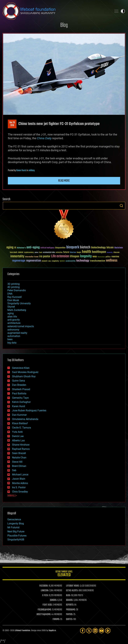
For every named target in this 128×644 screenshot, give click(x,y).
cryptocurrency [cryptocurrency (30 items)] (29, 253)
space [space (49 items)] (62, 261)
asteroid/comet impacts (21, 326)
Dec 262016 (12, 124)
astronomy (13, 330)
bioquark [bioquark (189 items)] (73, 247)
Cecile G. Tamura (21, 428)
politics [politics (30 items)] (108, 257)
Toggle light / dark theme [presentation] (123, 11)
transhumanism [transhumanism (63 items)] (98, 261)
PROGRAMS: (71, 610)
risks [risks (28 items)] (50, 261)
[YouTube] (101, 631)
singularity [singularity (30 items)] (55, 261)
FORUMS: (56, 619)
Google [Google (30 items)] (79, 253)
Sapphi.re (52, 631)
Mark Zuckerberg (17, 310)
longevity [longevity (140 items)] (86, 256)
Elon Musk (13, 300)
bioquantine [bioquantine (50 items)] (60, 248)
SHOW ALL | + (12, 496)
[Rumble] (108, 631)
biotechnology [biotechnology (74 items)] (98, 248)
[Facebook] (83, 631)
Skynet (11, 307)
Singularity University (19, 303)
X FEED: (45, 595)
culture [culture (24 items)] (36, 253)
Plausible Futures (17, 536)
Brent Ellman (19, 466)
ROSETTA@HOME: (44, 614)
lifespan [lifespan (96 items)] (75, 256)
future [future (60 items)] (66, 252)
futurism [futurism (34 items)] (73, 253)
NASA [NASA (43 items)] (95, 257)
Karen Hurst (21, 170)
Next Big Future (16, 532)
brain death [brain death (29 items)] (13, 253)
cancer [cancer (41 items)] (21, 252)
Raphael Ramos (21, 449)
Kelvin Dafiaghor (21, 402)
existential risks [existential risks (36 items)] (49, 253)
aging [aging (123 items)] (10, 248)
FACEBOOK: (44, 586)
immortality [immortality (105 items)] (17, 256)
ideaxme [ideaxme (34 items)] (116, 253)
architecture (14, 323)
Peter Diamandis (17, 290)
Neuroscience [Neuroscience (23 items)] (101, 257)
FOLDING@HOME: (45, 610)
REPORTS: (70, 605)
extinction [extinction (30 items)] (59, 253)
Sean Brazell (19, 453)
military (32, 170)
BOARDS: (70, 600)
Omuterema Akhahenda (25, 419)
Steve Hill (17, 462)
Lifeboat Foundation (22, 631)
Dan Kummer (19, 415)
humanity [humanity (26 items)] (110, 253)
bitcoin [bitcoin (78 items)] (110, 248)
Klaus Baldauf (20, 423)
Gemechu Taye (20, 398)
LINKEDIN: (45, 591)
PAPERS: (69, 614)
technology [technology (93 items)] (83, 261)
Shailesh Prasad (21, 389)
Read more (64, 181)
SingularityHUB (16, 540)
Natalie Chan (19, 458)
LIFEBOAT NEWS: (73, 586)
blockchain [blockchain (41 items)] (119, 248)
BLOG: (68, 595)
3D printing (13, 284)
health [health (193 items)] (87, 252)
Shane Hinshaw (21, 445)
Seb (14, 470)
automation (14, 336)
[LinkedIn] (95, 631)
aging (11, 313)
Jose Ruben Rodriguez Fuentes (29, 410)
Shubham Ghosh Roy (24, 376)
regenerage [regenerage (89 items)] (19, 261)
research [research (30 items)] (45, 261)
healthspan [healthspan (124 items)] (99, 252)
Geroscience (14, 519)
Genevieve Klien (21, 368)
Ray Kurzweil (15, 297)
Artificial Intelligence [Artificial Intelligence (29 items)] (47, 248)
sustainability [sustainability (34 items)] (71, 261)
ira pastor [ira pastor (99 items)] (45, 256)
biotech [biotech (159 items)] (85, 247)
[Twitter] (89, 631)
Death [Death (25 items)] (41, 253)
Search (121, 206)
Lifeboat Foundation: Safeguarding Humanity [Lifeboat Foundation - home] (56, 11)
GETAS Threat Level (64, 574)
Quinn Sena (19, 381)
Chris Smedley (20, 492)
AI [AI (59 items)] (15, 248)
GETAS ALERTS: (72, 591)
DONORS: (53, 600)
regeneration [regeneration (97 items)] (33, 261)
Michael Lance (20, 475)
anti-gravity (14, 320)
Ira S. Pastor (19, 487)
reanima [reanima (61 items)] (115, 257)
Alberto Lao (18, 440)
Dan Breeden (19, 385)
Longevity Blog (16, 524)
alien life (12, 317)
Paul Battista (19, 394)
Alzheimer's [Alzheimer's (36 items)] (21, 248)
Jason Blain (19, 479)
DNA (10, 294)
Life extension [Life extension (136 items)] (60, 256)
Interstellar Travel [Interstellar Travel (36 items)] (32, 257)
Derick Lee (18, 436)
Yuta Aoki (17, 432)
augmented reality (17, 333)
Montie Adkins (20, 483)
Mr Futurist (13, 527)
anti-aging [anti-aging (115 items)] (33, 248)
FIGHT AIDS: (47, 605)
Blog (64, 25)
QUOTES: (69, 619)
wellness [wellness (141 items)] (112, 261)
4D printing (13, 287)
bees (10, 339)
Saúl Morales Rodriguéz (25, 372)
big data (12, 343)
